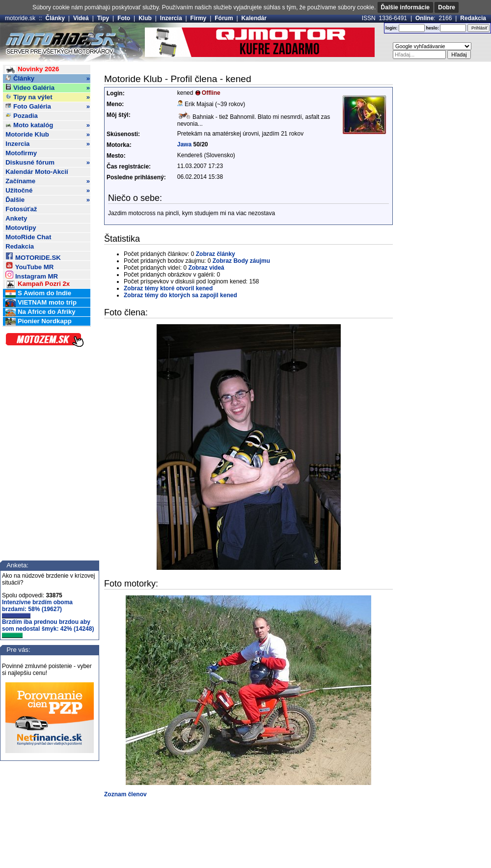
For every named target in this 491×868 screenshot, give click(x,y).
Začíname (48, 181)
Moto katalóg (48, 125)
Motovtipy (21, 228)
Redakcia (473, 18)
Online (424, 18)
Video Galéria (48, 88)
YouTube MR (29, 266)
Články (55, 18)
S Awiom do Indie (38, 294)
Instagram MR (32, 275)
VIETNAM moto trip (41, 303)
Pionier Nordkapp (39, 322)
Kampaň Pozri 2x (38, 284)
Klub (145, 18)
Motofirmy (21, 153)
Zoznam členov (125, 794)
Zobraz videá (206, 268)
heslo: (432, 28)
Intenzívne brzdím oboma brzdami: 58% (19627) (37, 609)
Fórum (224, 18)
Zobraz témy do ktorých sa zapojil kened (180, 295)
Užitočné (48, 191)
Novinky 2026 (32, 70)
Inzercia (171, 18)
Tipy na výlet (48, 97)
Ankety (16, 218)
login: (392, 28)
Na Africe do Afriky (40, 312)
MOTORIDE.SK (33, 256)
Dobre (447, 7)
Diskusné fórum (48, 163)
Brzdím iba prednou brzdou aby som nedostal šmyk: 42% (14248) (48, 628)
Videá (81, 18)
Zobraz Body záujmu (241, 261)
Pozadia (22, 116)
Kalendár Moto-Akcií (37, 172)
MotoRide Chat (28, 237)
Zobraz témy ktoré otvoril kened (168, 288)
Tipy (103, 18)
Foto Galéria (48, 107)
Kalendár (254, 18)
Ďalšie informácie (405, 7)
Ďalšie (48, 200)
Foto (124, 18)
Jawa (184, 144)
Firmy (199, 18)
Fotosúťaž (21, 209)
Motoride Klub (48, 135)
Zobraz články (216, 254)
